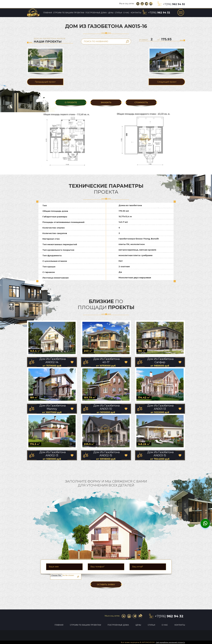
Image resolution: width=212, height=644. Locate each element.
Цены (111, 13)
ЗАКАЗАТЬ (106, 102)
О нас (126, 13)
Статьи (119, 13)
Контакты (136, 13)
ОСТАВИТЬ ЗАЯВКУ (106, 585)
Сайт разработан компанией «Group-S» (170, 642)
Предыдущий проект (45, 82)
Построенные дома (96, 13)
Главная (48, 13)
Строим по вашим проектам (69, 13)
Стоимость (141, 102)
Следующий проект (167, 82)
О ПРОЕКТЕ (71, 102)
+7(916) (174, 4)
